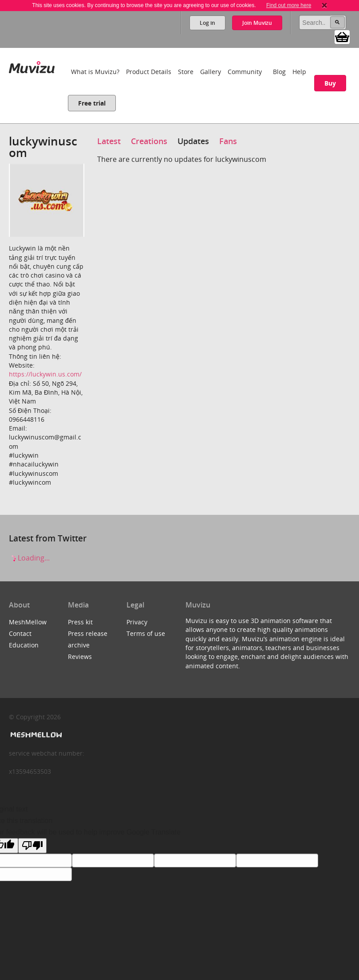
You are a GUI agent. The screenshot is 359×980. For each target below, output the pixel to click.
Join (257, 23)
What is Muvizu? (95, 72)
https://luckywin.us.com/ (45, 374)
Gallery (211, 72)
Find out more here (289, 5)
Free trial (92, 103)
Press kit (80, 622)
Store (186, 72)
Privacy (137, 622)
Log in (207, 23)
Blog (279, 72)
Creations (149, 141)
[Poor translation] (32, 846)
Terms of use (146, 633)
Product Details (149, 72)
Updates (193, 141)
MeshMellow (28, 622)
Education (24, 645)
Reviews (80, 657)
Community (245, 72)
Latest (109, 141)
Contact (20, 633)
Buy (330, 83)
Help (299, 72)
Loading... (29, 558)
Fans (228, 141)
